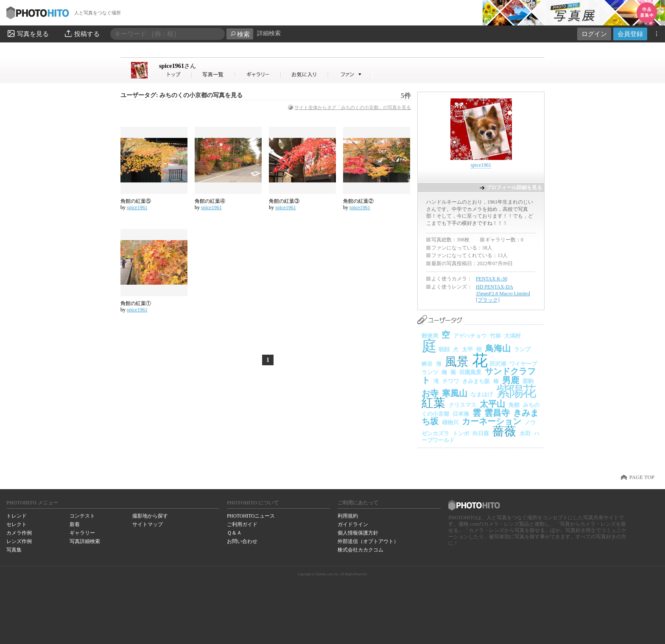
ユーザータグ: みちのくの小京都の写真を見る (182, 95)
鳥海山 (498, 348)
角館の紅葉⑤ (136, 201)
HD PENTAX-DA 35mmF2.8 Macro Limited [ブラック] (503, 293)
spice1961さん (176, 74)
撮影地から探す (150, 516)
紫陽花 (516, 391)
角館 (514, 405)
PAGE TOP (642, 477)
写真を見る (28, 34)
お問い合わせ (242, 541)
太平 (467, 349)
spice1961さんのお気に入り (305, 74)
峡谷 (427, 364)
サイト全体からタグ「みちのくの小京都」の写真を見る (353, 107)
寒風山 (455, 393)
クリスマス (462, 405)
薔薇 (504, 431)
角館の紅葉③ (284, 201)
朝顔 (444, 349)
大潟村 (513, 336)
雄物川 (450, 422)
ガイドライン (353, 524)
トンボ (461, 433)
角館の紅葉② (358, 201)
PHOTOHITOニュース (251, 516)
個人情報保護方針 (358, 533)
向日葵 (481, 433)
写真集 (14, 550)
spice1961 (177, 66)
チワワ (451, 381)
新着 (75, 524)
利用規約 (348, 516)
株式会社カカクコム (360, 550)
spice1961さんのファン (351, 74)
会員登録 (630, 34)
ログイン (594, 34)
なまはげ (482, 394)
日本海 (461, 414)
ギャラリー (82, 533)
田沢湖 (498, 364)
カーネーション (492, 421)
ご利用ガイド (242, 524)
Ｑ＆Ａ (234, 533)
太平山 (492, 404)
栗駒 (528, 381)
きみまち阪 (476, 381)
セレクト (17, 524)
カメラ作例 (19, 533)
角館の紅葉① (136, 303)
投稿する (82, 34)
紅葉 (433, 403)
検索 (240, 34)
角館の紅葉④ (210, 201)
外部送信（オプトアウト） (368, 541)
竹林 (495, 336)
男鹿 (511, 380)
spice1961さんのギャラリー (258, 74)
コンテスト (82, 516)
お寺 (430, 393)
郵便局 (430, 336)
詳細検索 (269, 33)
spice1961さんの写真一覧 (214, 74)
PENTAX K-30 (492, 279)
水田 (525, 433)
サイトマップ (148, 524)
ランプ (522, 349)
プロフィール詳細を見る (514, 188)
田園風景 (470, 372)
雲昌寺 (497, 413)
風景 (457, 362)
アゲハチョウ (470, 336)
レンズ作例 (19, 541)
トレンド (17, 516)
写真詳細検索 (85, 541)
